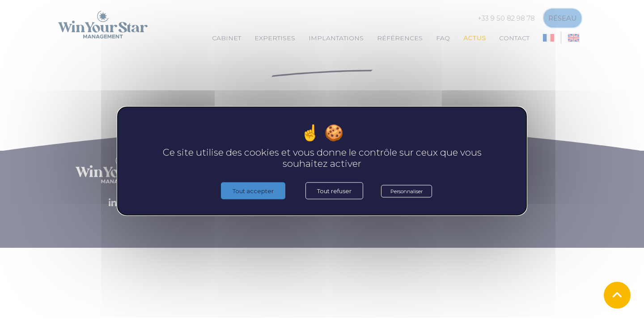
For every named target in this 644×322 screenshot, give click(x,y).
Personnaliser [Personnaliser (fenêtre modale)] (407, 191)
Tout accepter (253, 191)
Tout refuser (334, 191)
